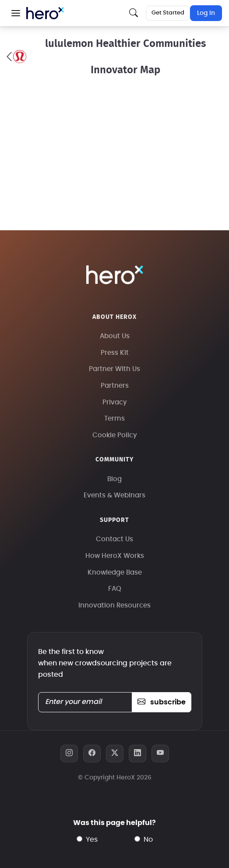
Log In (206, 13)
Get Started (168, 13)
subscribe (161, 702)
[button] (16, 13)
